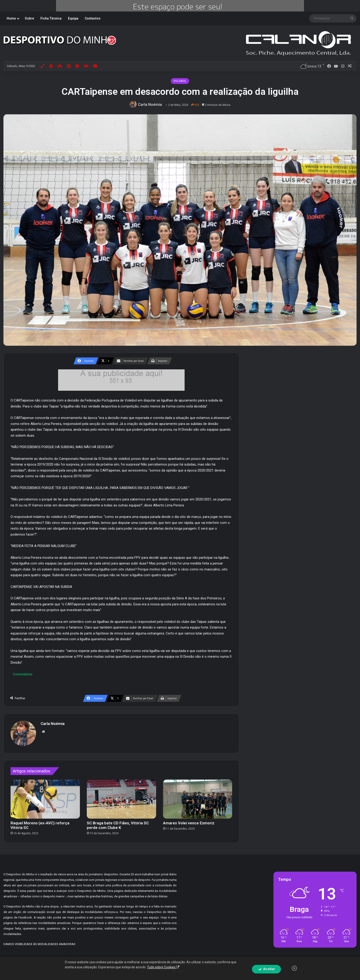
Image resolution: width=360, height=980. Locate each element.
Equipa (73, 18)
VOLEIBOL (180, 81)
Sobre (29, 18)
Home (11, 18)
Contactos (93, 18)
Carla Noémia (150, 104)
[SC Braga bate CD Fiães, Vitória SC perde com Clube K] (121, 799)
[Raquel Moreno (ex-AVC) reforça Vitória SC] (45, 799)
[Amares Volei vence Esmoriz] (198, 799)
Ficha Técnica (51, 18)
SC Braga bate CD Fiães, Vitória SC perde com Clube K (118, 825)
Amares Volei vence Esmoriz (189, 823)
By (218, 964)
